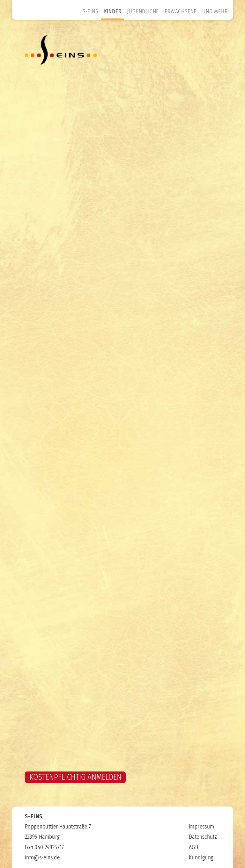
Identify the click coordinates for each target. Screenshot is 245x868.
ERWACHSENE (181, 12)
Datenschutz (203, 837)
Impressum (201, 827)
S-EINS (90, 12)
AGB (193, 848)
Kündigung (201, 858)
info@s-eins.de (42, 858)
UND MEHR (215, 12)
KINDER (113, 12)
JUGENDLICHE (143, 12)
